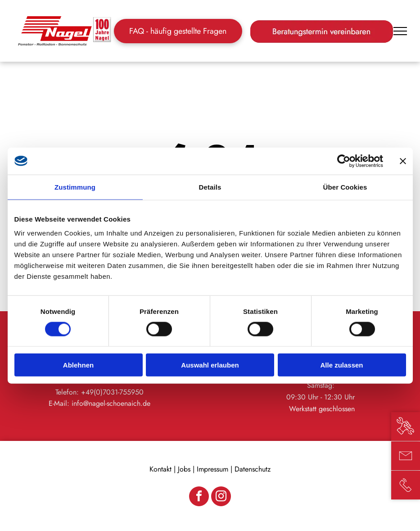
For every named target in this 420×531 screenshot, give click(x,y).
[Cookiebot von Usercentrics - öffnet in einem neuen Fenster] (344, 161)
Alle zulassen (341, 365)
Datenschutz (253, 469)
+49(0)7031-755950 (112, 392)
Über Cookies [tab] (345, 187)
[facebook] (199, 497)
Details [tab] (210, 187)
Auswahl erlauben (210, 365)
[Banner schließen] (403, 161)
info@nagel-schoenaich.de (111, 403)
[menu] (400, 31)
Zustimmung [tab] (75, 187)
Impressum (212, 469)
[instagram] (221, 497)
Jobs (184, 469)
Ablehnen (78, 365)
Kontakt (160, 469)
